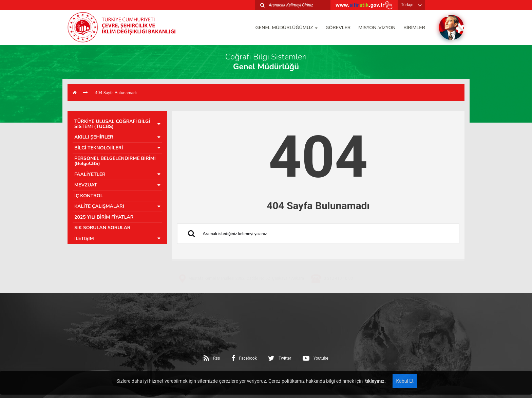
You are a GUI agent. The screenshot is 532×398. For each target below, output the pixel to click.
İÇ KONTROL (89, 196)
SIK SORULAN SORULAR (102, 228)
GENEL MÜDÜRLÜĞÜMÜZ (287, 28)
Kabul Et (405, 381)
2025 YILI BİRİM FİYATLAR (104, 217)
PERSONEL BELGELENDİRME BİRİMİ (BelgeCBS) (115, 161)
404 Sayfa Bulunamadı (116, 93)
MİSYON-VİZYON (377, 28)
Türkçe (407, 5)
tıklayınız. (375, 381)
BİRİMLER (414, 28)
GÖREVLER (338, 28)
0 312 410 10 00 (338, 300)
